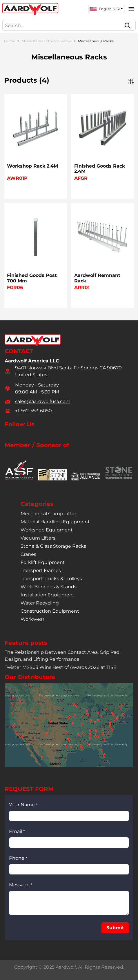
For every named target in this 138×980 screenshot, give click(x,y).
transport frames (41, 570)
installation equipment (48, 595)
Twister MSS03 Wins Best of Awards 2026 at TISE (61, 667)
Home (10, 41)
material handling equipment (55, 521)
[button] (115, 928)
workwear (32, 619)
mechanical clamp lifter (48, 513)
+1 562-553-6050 (33, 411)
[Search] (128, 25)
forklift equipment (43, 562)
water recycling (40, 603)
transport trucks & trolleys (51, 578)
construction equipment (50, 611)
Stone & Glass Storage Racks (47, 41)
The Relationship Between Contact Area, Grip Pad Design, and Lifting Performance (62, 656)
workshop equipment (47, 530)
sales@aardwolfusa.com (43, 401)
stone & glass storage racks (53, 546)
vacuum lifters (38, 538)
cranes (28, 554)
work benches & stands (49, 586)
